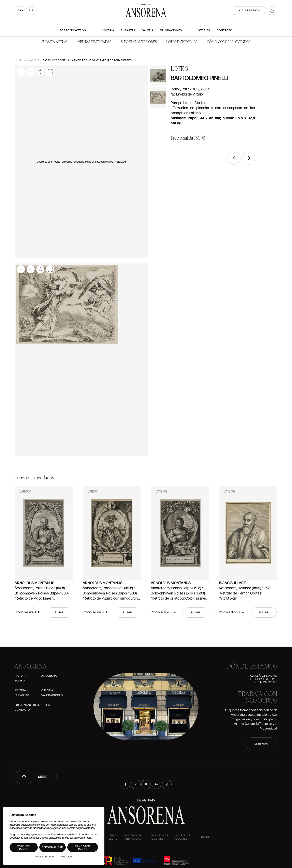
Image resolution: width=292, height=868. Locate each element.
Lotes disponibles (182, 41)
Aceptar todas (24, 847)
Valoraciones (171, 30)
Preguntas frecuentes (32, 705)
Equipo (20, 681)
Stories (204, 30)
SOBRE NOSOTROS (73, 30)
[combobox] (20, 11)
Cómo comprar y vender (229, 41)
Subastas (128, 30)
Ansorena (49, 676)
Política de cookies (160, 837)
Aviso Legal (113, 837)
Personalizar (53, 847)
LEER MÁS (261, 744)
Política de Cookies (45, 857)
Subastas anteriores (139, 41)
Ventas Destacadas (94, 41)
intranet (205, 837)
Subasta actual (55, 41)
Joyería (108, 30)
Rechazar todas (83, 847)
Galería (148, 30)
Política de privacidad (133, 837)
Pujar (60, 613)
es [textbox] (19, 11)
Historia (21, 676)
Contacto (225, 30)
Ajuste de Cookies (183, 837)
